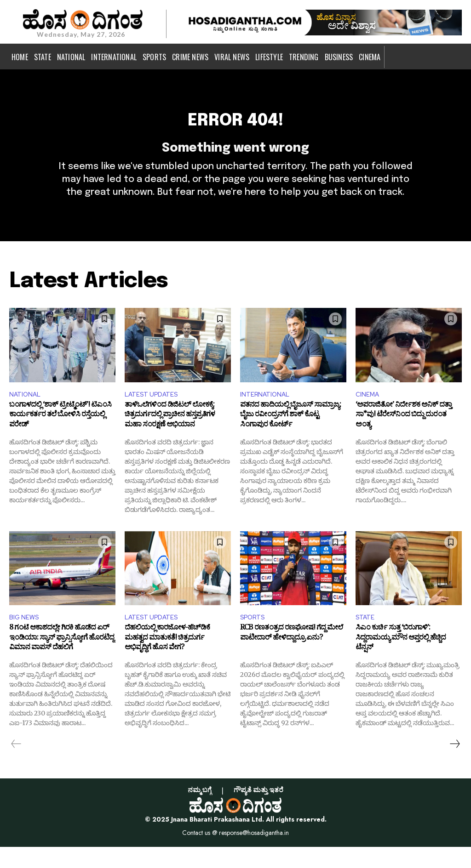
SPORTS (255, 638)
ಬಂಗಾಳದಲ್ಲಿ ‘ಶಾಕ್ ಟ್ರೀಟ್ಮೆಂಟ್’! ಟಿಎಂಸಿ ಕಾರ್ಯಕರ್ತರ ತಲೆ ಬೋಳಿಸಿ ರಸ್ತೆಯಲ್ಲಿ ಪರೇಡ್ (60, 436)
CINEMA (369, 412)
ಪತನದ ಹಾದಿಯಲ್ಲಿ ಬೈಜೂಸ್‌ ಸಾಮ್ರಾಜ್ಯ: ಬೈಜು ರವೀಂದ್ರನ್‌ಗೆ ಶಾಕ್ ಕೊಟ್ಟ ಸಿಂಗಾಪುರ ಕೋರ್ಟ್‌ (290, 436)
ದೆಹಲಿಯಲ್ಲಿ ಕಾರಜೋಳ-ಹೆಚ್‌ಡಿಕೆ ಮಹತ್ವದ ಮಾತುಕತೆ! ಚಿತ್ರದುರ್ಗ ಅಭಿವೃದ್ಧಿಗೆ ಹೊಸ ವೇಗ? (167, 661)
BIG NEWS (26, 638)
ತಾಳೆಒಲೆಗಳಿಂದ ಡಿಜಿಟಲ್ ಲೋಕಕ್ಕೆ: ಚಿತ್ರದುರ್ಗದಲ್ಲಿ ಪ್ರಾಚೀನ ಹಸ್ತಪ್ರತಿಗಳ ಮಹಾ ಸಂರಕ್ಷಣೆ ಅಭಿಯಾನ (170, 436)
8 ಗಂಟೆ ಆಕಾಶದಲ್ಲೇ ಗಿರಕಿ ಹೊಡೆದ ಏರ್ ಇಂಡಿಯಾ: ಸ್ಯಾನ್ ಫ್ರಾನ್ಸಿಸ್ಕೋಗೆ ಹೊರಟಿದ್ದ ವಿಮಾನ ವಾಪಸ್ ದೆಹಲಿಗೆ (62, 661)
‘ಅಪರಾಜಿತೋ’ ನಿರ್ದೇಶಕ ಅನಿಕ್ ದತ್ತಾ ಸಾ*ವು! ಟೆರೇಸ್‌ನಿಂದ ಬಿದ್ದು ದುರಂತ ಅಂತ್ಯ (404, 436)
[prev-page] (16, 765)
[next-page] (454, 765)
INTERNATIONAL (268, 412)
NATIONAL (27, 412)
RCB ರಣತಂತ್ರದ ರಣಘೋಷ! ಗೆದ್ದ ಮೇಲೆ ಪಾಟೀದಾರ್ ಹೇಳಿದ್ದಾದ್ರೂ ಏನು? (291, 656)
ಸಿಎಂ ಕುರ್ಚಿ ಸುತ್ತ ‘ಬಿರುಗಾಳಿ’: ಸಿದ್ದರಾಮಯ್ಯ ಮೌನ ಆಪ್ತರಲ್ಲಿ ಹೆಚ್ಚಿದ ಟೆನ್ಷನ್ (401, 661)
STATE (367, 638)
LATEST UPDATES (155, 412)
